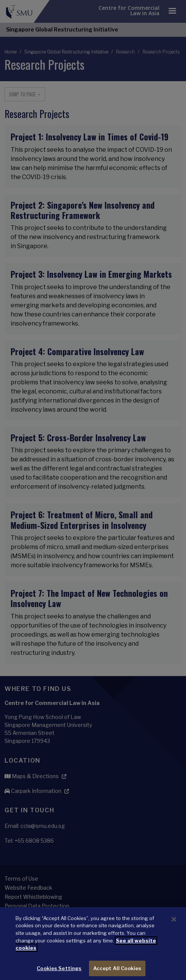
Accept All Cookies (117, 972)
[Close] (174, 923)
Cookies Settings (59, 972)
